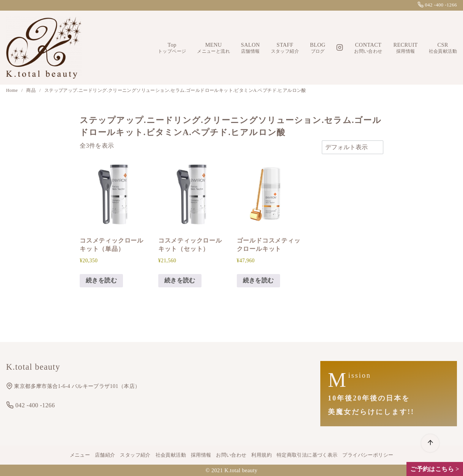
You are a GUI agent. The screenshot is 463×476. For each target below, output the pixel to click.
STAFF (285, 48)
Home (13, 90)
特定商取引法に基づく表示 (307, 455)
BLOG (318, 48)
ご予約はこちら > (435, 469)
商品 (31, 90)
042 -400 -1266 (437, 5)
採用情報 (201, 455)
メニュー (80, 455)
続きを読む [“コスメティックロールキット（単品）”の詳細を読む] (101, 280)
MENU (213, 48)
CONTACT (368, 48)
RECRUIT (405, 48)
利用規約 (261, 455)
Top (172, 48)
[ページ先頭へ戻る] (430, 443)
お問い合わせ (231, 455)
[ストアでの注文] (353, 147)
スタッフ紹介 (135, 455)
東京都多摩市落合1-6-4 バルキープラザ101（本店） (73, 386)
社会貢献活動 (171, 455)
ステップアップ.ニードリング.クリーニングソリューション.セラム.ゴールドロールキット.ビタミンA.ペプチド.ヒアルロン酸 (175, 90)
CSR (443, 48)
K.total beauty (241, 470)
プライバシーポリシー (368, 455)
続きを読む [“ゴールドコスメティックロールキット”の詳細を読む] (258, 280)
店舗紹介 (105, 455)
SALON (250, 48)
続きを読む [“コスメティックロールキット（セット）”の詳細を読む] (180, 280)
